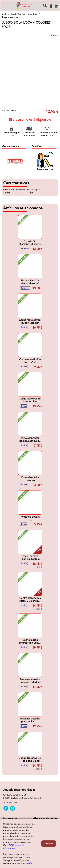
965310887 (13, 803)
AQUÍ (31, 863)
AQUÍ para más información (14, 847)
